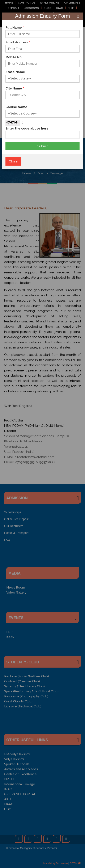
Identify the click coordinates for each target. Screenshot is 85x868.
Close (13, 161)
